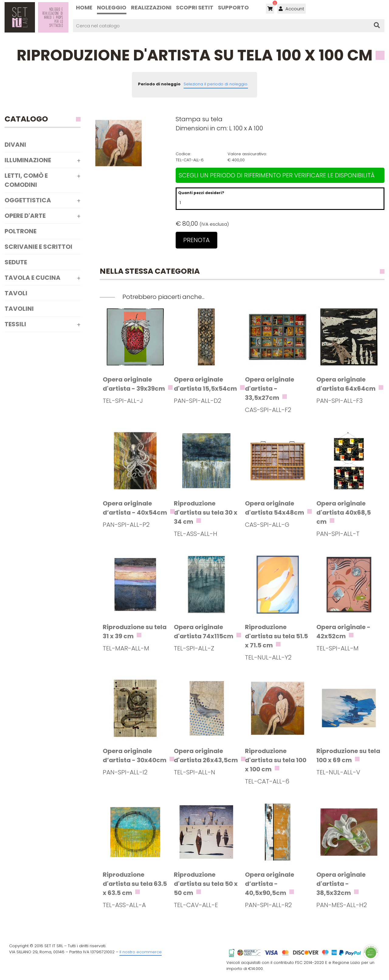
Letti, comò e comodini (26, 180)
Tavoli (16, 293)
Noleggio (112, 7)
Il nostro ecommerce (141, 952)
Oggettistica (28, 200)
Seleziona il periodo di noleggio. (216, 84)
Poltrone (21, 231)
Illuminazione (28, 160)
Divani (15, 145)
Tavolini (19, 309)
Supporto (233, 7)
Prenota (196, 240)
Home (84, 7)
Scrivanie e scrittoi (38, 247)
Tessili (15, 324)
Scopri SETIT (195, 7)
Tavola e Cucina (33, 278)
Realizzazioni (151, 7)
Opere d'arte (25, 216)
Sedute (16, 262)
